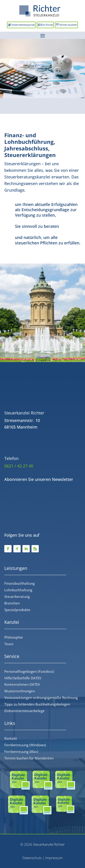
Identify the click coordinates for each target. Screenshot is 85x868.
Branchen (12, 603)
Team (9, 644)
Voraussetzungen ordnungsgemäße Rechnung (41, 698)
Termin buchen (68, 25)
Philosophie (14, 637)
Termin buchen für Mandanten (29, 758)
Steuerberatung (17, 596)
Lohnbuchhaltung (18, 590)
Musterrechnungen (20, 691)
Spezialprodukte (17, 610)
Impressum (54, 858)
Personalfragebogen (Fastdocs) (29, 671)
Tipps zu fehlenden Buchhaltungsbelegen (37, 704)
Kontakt (11, 738)
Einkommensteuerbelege (24, 711)
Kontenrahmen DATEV (22, 684)
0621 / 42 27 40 (19, 466)
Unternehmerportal (23, 25)
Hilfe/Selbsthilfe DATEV (23, 678)
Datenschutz (32, 858)
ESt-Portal (47, 25)
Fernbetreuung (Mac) (21, 751)
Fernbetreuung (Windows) (25, 745)
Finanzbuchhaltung (19, 583)
